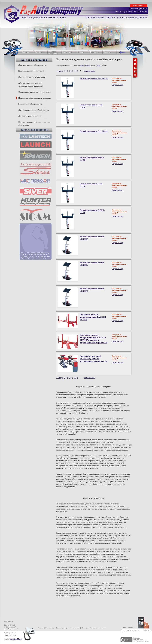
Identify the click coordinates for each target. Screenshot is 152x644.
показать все (90, 71)
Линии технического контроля (32, 77)
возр (82, 65)
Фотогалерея (67, 52)
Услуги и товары (62, 628)
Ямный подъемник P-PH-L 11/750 (92, 211)
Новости (81, 52)
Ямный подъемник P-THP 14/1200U (92, 290)
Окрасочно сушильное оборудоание (34, 92)
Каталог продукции (53, 52)
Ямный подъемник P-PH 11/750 (91, 185)
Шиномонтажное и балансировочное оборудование (34, 123)
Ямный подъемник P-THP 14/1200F (92, 238)
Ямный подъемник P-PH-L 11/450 (92, 159)
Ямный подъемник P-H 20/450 (94, 131)
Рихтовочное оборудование (30, 104)
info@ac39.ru (16, 639)
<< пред (59, 71)
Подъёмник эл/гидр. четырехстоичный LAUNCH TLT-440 (93, 317)
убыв (87, 65)
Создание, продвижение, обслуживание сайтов (141, 640)
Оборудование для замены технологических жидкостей (31, 84)
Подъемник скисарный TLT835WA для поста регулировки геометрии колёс (93, 359)
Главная (25, 52)
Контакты (108, 52)
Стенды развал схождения (30, 116)
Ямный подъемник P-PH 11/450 (91, 106)
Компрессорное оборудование (31, 71)
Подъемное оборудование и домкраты (35, 98)
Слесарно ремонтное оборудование (34, 110)
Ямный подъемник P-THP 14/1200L (92, 264)
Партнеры (94, 52)
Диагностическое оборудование (32, 65)
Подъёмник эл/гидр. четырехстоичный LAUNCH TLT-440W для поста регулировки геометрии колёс (93, 339)
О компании (39, 52)
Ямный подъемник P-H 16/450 (94, 78)
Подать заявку (118, 85)
